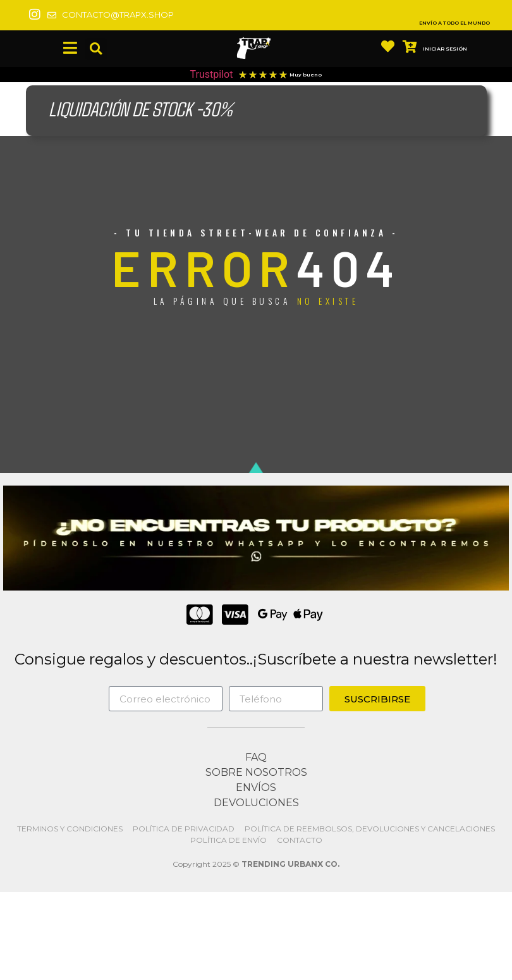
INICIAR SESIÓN (445, 49)
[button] (96, 49)
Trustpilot (212, 74)
